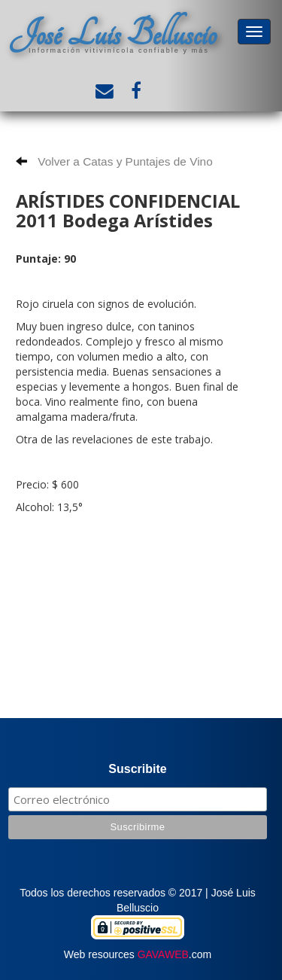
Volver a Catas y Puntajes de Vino (114, 161)
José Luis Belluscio (113, 34)
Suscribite (137, 769)
